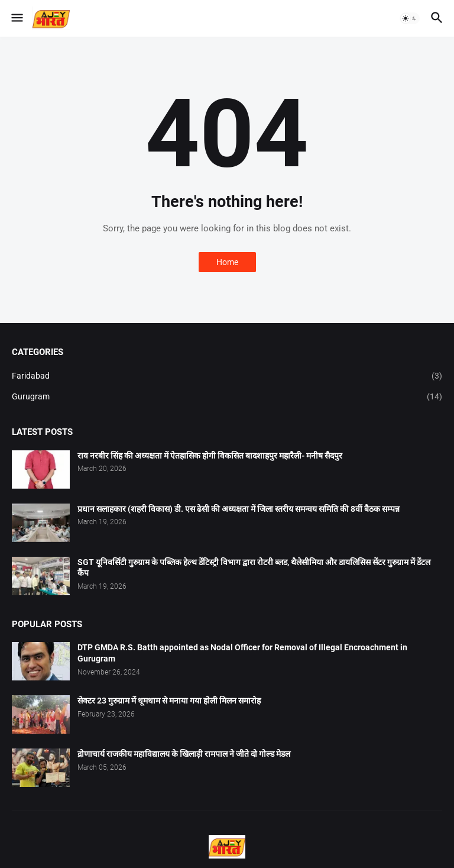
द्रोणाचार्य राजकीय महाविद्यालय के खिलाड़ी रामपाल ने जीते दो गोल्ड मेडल (184, 754)
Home (227, 262)
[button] (16, 18)
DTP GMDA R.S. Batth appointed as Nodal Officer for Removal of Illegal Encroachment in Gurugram (242, 653)
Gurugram (227, 397)
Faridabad (227, 376)
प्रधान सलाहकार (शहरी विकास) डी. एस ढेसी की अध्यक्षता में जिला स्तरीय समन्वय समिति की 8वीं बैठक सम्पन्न (239, 509)
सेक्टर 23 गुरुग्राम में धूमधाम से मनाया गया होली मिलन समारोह (169, 701)
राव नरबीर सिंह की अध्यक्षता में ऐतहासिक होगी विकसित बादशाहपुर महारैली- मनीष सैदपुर (210, 456)
